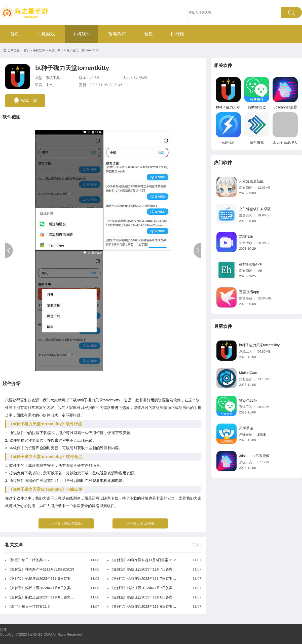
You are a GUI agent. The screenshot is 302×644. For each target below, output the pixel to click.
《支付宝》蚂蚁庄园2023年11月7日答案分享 (144, 579)
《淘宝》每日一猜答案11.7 (29, 560)
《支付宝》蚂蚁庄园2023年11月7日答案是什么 (144, 588)
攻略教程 (117, 34)
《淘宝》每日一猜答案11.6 (29, 607)
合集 (148, 34)
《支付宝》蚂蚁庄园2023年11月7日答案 (141, 569)
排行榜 (177, 34)
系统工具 (55, 50)
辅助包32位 (73, 523)
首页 (15, 34)
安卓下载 (25, 101)
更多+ (197, 545)
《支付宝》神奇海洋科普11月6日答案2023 (143, 560)
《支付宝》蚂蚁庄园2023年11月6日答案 (141, 597)
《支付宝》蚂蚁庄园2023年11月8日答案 (39, 579)
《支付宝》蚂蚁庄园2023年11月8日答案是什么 (42, 597)
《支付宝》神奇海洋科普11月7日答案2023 (41, 569)
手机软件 (82, 34)
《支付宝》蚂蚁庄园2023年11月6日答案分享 (144, 607)
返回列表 (147, 523)
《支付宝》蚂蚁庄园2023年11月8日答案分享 (42, 588)
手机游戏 (46, 34)
